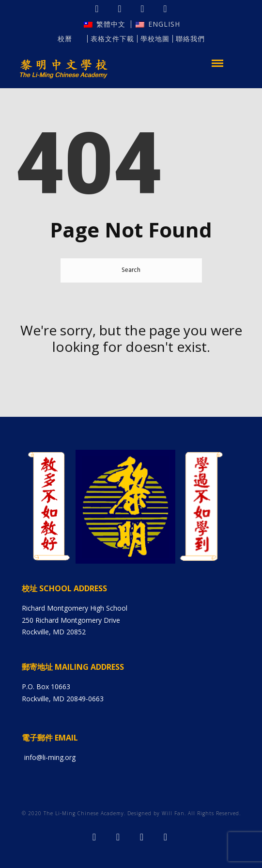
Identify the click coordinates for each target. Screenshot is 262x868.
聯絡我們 (190, 39)
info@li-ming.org (50, 757)
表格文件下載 (112, 39)
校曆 (71, 39)
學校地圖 (155, 39)
